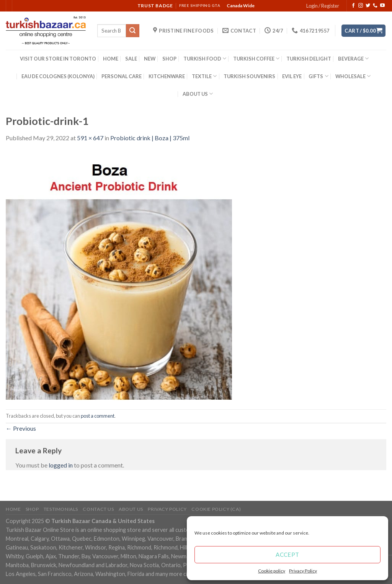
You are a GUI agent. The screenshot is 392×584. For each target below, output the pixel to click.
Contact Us (98, 509)
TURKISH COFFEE (256, 58)
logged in (61, 465)
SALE (131, 59)
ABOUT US (198, 94)
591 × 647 (90, 138)
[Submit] (132, 31)
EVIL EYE (292, 76)
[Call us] (375, 6)
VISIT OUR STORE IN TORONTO (58, 59)
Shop (32, 509)
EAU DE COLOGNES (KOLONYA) (58, 76)
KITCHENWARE (167, 76)
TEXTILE (204, 76)
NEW (150, 59)
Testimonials (61, 509)
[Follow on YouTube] (382, 6)
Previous (21, 428)
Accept (287, 554)
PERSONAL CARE (122, 76)
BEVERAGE (353, 58)
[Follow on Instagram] (361, 6)
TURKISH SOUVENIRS (249, 76)
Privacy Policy (303, 571)
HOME (111, 59)
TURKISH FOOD (205, 58)
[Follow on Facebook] (353, 6)
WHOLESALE (353, 76)
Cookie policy (272, 571)
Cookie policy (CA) (216, 509)
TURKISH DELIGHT (309, 59)
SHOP (169, 59)
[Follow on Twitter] (368, 6)
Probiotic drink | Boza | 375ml (150, 138)
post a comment (98, 416)
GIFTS (318, 76)
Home (13, 509)
